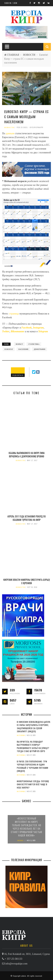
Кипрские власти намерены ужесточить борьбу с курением (27, 581)
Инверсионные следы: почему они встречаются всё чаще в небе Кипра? (33, 784)
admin (24, 976)
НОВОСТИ (29, 55)
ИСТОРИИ (21, 735)
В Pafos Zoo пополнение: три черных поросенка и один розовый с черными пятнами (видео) (33, 766)
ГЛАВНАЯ (13, 55)
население (23, 349)
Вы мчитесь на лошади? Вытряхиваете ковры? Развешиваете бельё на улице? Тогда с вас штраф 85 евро (33, 746)
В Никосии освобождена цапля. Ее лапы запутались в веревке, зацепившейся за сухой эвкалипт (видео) (34, 727)
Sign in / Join (11, 3)
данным (10, 133)
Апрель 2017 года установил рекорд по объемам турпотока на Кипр (27, 518)
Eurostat (9, 349)
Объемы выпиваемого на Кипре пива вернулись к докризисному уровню (27, 455)
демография (39, 349)
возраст (19, 344)
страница (14, 314)
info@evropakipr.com (16, 964)
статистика (34, 344)
